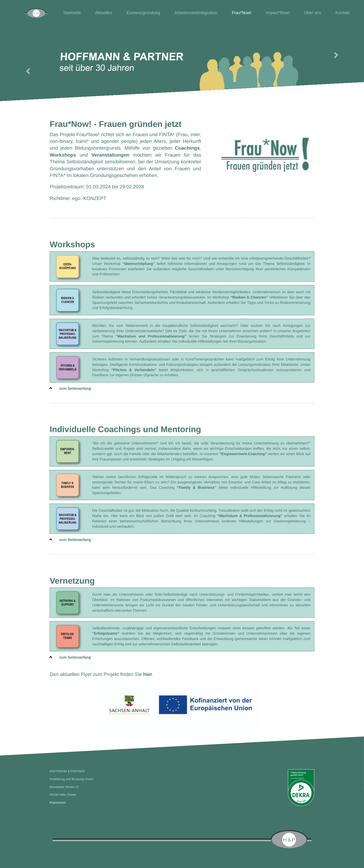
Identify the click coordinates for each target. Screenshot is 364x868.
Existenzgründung (143, 13)
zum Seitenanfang (70, 388)
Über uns (313, 13)
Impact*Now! (278, 13)
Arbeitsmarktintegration (196, 13)
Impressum (58, 802)
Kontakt (343, 13)
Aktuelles (104, 13)
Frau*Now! (242, 13)
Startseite (72, 13)
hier (148, 674)
